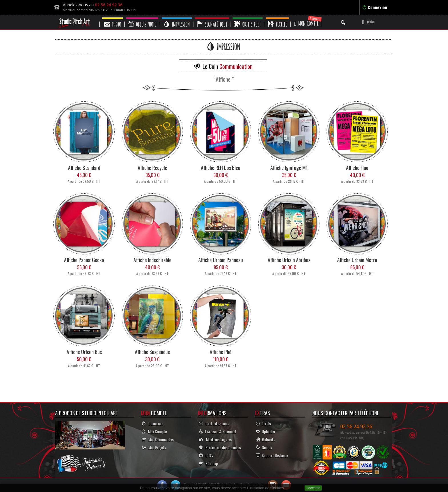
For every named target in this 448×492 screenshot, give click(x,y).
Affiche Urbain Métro (357, 260)
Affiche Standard (84, 168)
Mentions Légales (215, 439)
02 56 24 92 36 (109, 5)
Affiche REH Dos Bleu (221, 168)
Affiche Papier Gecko (84, 260)
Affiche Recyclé (152, 168)
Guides (264, 447)
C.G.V (206, 455)
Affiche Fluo (357, 168)
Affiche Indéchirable (152, 260)
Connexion (375, 7)
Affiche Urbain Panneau (221, 260)
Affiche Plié (221, 352)
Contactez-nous (214, 423)
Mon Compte (154, 431)
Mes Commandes (158, 439)
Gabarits (266, 439)
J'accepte (313, 488)
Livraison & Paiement (218, 431)
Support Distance (272, 455)
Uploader (266, 431)
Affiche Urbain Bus (84, 352)
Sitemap (208, 463)
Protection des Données (220, 447)
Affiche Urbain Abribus (289, 260)
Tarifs (263, 423)
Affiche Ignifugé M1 (289, 168)
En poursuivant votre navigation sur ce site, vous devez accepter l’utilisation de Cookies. (212, 488)
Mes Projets (154, 447)
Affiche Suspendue (152, 352)
